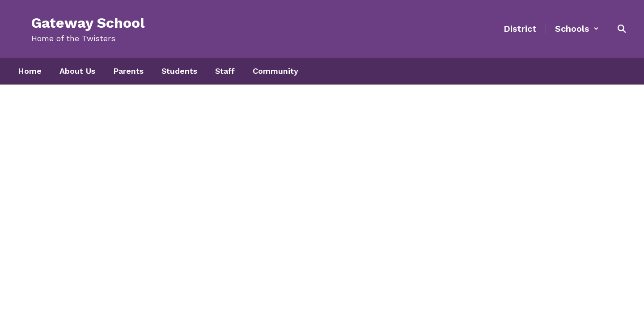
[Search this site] (622, 29)
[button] (577, 29)
